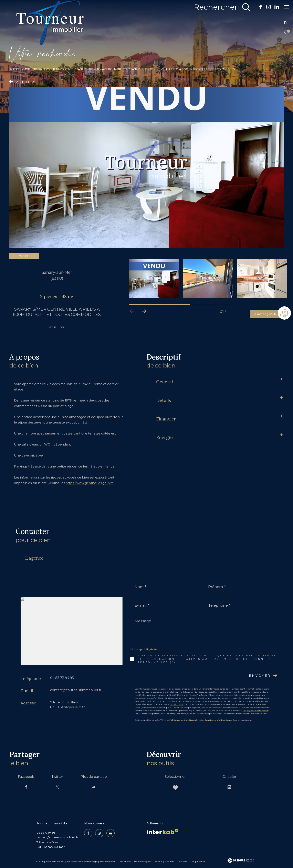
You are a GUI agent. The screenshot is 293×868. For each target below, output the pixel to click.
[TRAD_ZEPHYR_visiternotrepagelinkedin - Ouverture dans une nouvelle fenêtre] (275, 8)
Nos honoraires (108, 862)
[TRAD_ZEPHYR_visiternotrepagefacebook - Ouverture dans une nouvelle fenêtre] (258, 8)
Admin (159, 862)
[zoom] (146, 168)
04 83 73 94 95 (62, 678)
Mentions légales (143, 862)
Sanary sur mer (88, 69)
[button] (144, 311)
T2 (126, 69)
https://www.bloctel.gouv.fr (256, 711)
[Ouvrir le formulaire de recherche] (220, 7)
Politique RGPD (186, 862)
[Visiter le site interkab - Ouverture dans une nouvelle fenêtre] (163, 831)
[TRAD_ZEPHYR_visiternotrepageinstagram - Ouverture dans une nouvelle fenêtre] (266, 8)
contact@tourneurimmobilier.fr (76, 690)
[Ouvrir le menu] (286, 7)
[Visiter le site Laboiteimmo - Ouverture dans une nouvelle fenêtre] (241, 861)
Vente (69, 69)
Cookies (201, 862)
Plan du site (125, 862)
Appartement (112, 69)
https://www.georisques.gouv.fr (89, 483)
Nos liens (170, 862)
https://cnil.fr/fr (177, 704)
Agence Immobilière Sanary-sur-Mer (36, 69)
